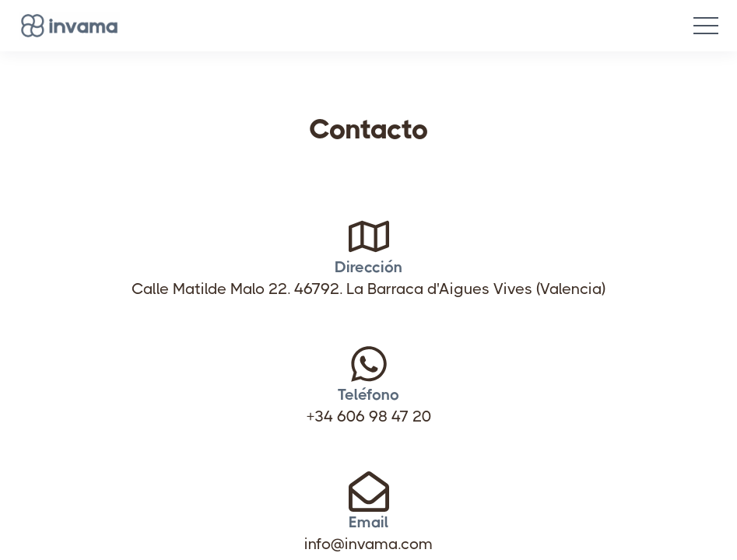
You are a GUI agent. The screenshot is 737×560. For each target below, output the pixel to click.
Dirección (368, 216)
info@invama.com (368, 493)
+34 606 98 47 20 (369, 365)
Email (369, 471)
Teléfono (368, 343)
